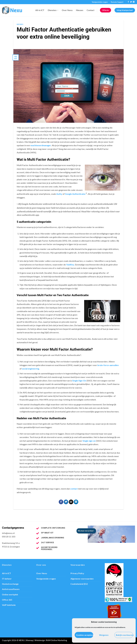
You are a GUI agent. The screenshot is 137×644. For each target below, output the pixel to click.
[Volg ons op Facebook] (128, 2)
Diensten (53, 10)
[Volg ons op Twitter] (131, 2)
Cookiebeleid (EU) (79, 584)
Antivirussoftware (11, 589)
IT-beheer (7, 579)
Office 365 (7, 600)
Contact (91, 10)
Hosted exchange (10, 584)
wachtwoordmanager (41, 145)
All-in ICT (40, 10)
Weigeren (104, 635)
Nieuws (80, 10)
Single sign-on (89, 441)
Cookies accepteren (85, 635)
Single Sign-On (79, 381)
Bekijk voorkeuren (124, 635)
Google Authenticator (75, 194)
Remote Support (117, 2)
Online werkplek (10, 595)
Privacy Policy (77, 573)
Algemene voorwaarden (82, 579)
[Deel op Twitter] (66, 502)
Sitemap (29, 640)
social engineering (31, 369)
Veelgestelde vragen (100, 2)
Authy (59, 194)
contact (74, 489)
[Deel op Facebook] (61, 502)
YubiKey (70, 265)
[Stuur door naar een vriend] (71, 502)
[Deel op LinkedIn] (76, 502)
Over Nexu (67, 10)
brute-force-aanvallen (108, 365)
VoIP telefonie (9, 605)
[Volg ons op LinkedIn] (134, 2)
